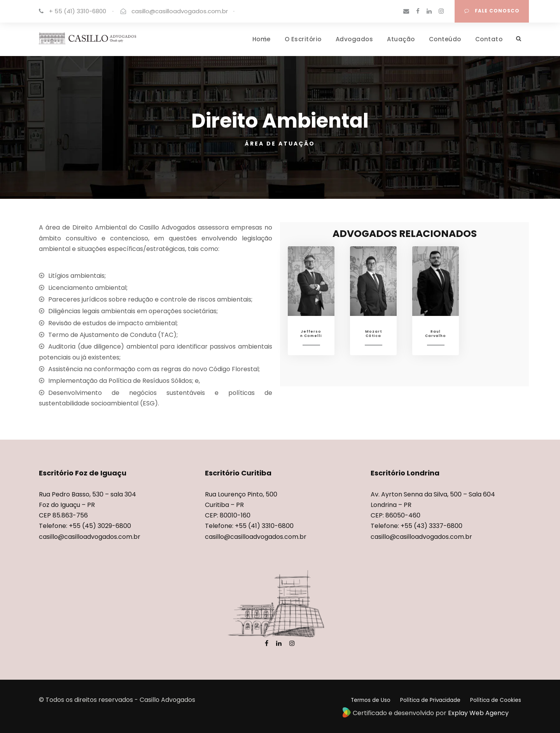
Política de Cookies (496, 700)
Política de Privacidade (430, 700)
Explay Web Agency (478, 713)
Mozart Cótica (374, 334)
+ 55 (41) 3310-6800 (78, 11)
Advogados (354, 39)
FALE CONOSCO (492, 11)
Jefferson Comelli (311, 334)
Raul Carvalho (436, 334)
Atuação (401, 39)
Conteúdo (445, 39)
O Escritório (303, 39)
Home (262, 39)
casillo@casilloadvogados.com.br (180, 11)
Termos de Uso (371, 700)
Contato (489, 39)
